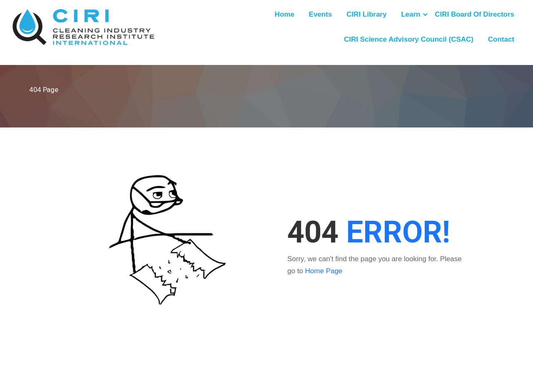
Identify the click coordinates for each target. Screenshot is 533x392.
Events (321, 14)
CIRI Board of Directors (474, 14)
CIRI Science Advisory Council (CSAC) (409, 39)
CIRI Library (366, 14)
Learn (411, 14)
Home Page (324, 271)
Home (285, 14)
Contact (501, 39)
